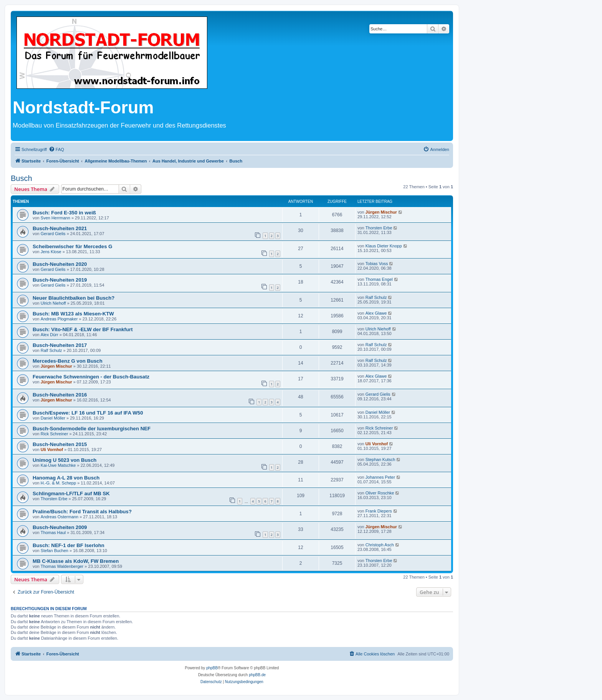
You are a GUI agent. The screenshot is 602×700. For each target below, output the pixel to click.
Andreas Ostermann (60, 517)
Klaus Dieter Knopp (384, 246)
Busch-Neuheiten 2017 (60, 345)
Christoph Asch (380, 545)
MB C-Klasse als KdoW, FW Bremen (76, 561)
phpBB (212, 668)
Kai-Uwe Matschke (58, 465)
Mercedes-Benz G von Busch (68, 361)
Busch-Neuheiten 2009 (60, 527)
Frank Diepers (379, 511)
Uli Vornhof (52, 450)
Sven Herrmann (55, 218)
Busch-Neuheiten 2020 (60, 264)
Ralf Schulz (376, 297)
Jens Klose (51, 252)
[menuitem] (56, 149)
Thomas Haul (53, 532)
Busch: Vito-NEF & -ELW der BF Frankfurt (83, 329)
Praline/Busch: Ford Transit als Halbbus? (82, 512)
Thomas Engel (379, 279)
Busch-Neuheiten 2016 (60, 395)
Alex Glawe (376, 313)
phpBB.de (257, 675)
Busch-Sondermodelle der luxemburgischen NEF (92, 429)
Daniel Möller (53, 418)
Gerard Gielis (53, 234)
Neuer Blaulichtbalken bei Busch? (74, 298)
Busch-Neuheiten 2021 (60, 228)
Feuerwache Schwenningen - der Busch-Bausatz (91, 377)
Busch (21, 178)
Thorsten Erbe (379, 228)
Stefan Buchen (55, 551)
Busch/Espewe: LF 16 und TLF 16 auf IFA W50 (88, 413)
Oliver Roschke (380, 493)
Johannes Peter (380, 477)
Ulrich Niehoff (53, 303)
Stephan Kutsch (380, 459)
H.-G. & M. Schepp (58, 483)
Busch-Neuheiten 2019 (60, 280)
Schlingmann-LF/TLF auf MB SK (71, 493)
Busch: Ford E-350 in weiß (64, 213)
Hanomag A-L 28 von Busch (66, 478)
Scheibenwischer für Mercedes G (72, 246)
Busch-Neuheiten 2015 (60, 444)
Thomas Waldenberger (62, 566)
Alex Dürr (50, 335)
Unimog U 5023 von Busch (64, 460)
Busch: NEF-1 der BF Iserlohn (69, 545)
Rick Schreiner (55, 434)
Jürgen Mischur (381, 212)
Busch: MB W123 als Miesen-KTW (73, 314)
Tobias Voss (377, 264)
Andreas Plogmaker (59, 319)
